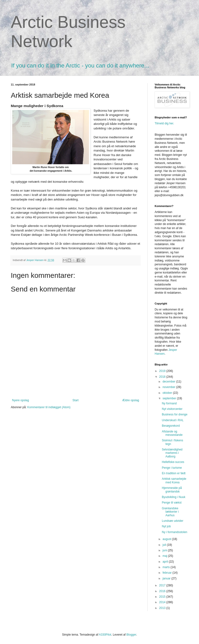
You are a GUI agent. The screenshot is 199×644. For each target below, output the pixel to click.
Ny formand (169, 403)
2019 (163, 371)
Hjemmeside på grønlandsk (172, 490)
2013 (163, 608)
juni (165, 550)
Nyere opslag (20, 400)
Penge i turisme (172, 468)
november (169, 387)
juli (165, 545)
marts (167, 567)
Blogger (131, 635)
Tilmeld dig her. (164, 123)
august (167, 539)
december (169, 382)
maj (165, 556)
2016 (163, 591)
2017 (163, 585)
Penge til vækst (172, 503)
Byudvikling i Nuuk (174, 497)
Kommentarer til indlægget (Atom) (49, 407)
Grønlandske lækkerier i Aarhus (170, 512)
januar (167, 578)
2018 (163, 377)
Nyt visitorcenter (172, 409)
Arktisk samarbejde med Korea (174, 480)
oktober (168, 393)
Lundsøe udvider (173, 521)
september (170, 398)
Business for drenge (175, 414)
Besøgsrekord (171, 426)
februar (167, 573)
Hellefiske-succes (173, 462)
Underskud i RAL (173, 420)
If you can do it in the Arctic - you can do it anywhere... (80, 65)
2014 (163, 602)
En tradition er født (174, 473)
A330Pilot (105, 635)
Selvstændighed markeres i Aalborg (172, 453)
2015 (163, 597)
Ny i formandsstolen (175, 532)
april (166, 562)
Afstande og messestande (172, 433)
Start (75, 400)
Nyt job (166, 526)
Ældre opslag (131, 400)
